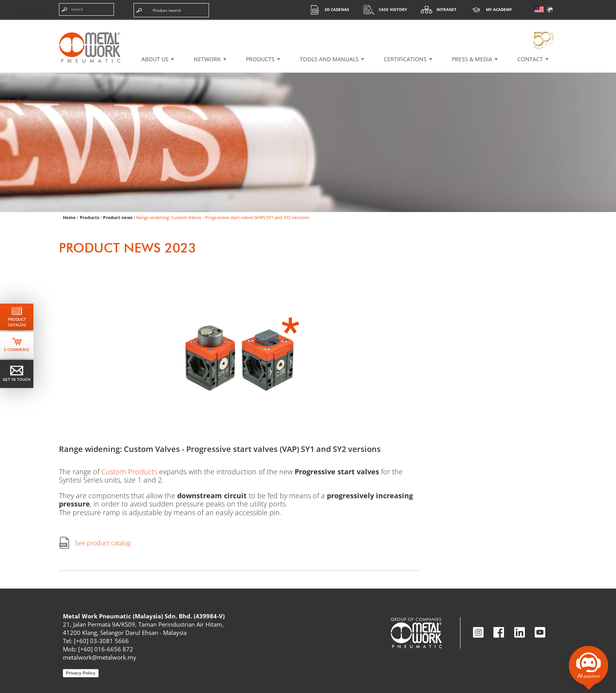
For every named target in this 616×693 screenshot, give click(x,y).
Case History (383, 10)
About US (155, 59)
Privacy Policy (81, 673)
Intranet (437, 10)
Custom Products (129, 472)
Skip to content (31, 13)
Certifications (405, 59)
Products (260, 59)
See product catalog (103, 543)
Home (69, 217)
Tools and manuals (329, 59)
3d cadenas (327, 10)
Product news (118, 217)
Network (207, 59)
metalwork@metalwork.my (100, 657)
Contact (530, 59)
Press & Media (472, 59)
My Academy (489, 10)
